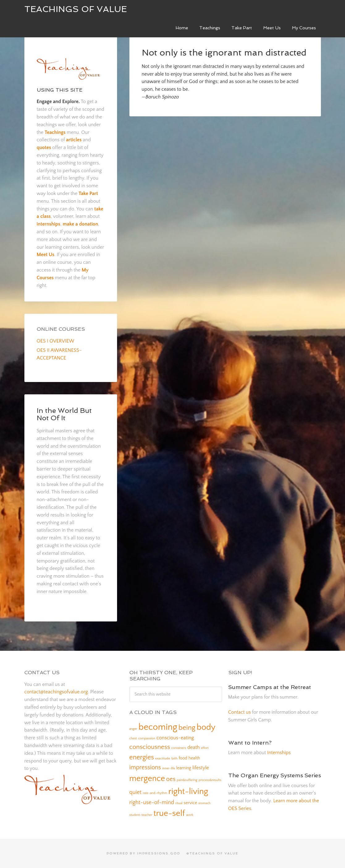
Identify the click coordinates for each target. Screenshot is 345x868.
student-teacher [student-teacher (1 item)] (141, 815)
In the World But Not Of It (64, 414)
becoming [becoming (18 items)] (158, 727)
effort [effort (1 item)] (205, 748)
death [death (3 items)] (193, 747)
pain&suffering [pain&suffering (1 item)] (187, 780)
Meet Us (46, 255)
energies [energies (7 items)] (142, 757)
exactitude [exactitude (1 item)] (162, 758)
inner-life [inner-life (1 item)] (169, 768)
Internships (279, 753)
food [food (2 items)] (183, 758)
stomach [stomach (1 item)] (204, 803)
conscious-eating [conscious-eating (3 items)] (175, 738)
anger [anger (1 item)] (133, 729)
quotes (44, 147)
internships (49, 224)
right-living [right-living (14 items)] (188, 791)
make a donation (80, 224)
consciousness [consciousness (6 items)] (150, 747)
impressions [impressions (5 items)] (145, 767)
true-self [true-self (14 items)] (169, 813)
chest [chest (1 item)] (133, 738)
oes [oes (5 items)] (171, 779)
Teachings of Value (76, 9)
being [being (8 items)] (187, 728)
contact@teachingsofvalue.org (56, 692)
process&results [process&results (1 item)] (210, 780)
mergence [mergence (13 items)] (147, 779)
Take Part (88, 193)
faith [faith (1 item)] (174, 758)
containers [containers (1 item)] (179, 748)
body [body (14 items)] (206, 727)
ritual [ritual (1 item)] (179, 803)
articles (74, 140)
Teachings (55, 132)
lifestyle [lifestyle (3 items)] (201, 768)
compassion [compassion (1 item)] (147, 738)
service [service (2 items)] (190, 803)
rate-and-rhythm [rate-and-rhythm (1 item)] (155, 793)
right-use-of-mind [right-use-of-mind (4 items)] (152, 802)
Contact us (240, 712)
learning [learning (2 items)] (183, 768)
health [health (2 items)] (194, 758)
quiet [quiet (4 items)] (136, 792)
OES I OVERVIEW (56, 341)
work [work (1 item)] (190, 815)
